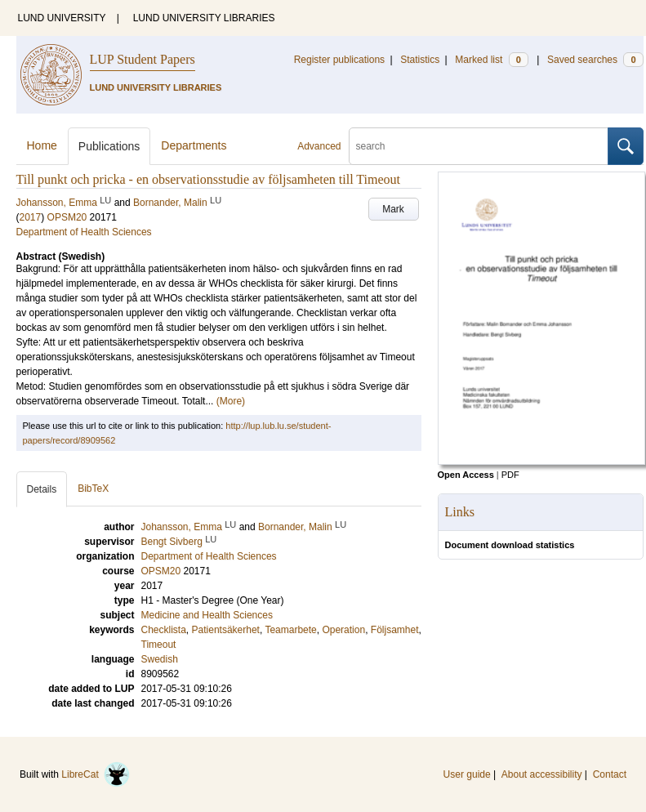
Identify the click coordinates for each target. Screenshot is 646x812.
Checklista (164, 630)
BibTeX (93, 489)
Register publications (339, 60)
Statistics (420, 60)
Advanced (319, 146)
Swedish (160, 659)
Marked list (491, 60)
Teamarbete (290, 630)
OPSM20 (67, 217)
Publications (109, 146)
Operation (343, 630)
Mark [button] (393, 209)
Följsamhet (395, 630)
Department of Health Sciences (84, 232)
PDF (510, 475)
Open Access (466, 475)
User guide (467, 774)
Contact (610, 774)
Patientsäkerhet (226, 630)
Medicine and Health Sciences (207, 615)
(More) (231, 401)
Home (42, 145)
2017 (31, 217)
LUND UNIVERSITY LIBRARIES (204, 18)
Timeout (159, 645)
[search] (479, 146)
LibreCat (96, 774)
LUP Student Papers (143, 59)
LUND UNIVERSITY (62, 18)
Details (42, 489)
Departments (194, 145)
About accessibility (542, 774)
